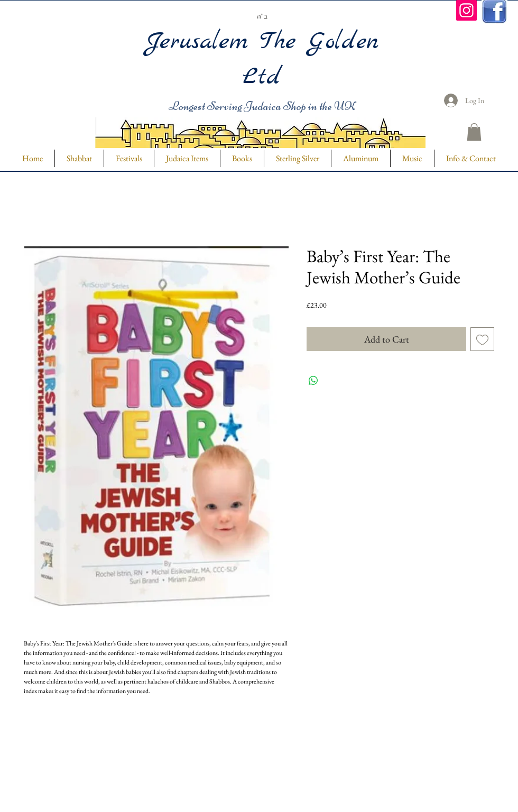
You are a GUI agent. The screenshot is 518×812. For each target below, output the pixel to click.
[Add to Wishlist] (482, 339)
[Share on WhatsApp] (313, 381)
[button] (474, 132)
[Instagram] (466, 10)
